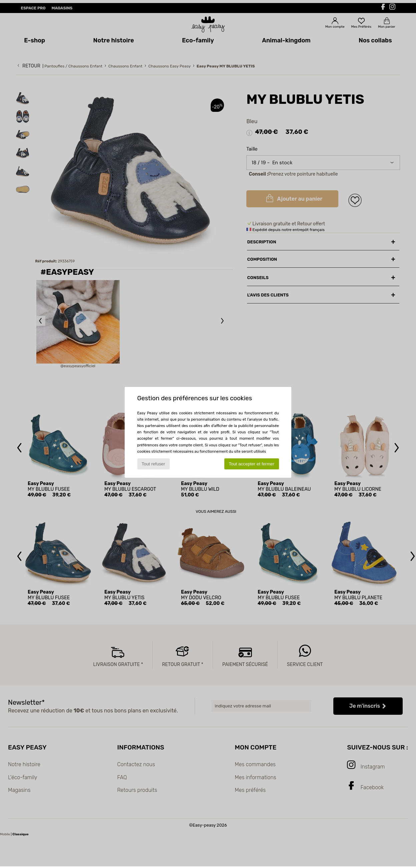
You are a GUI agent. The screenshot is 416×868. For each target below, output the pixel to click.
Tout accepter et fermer (251, 464)
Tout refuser (153, 464)
